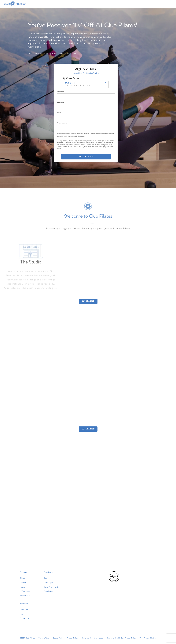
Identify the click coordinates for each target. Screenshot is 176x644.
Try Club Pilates (86, 157)
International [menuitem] (25, 596)
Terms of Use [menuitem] (44, 638)
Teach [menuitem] (22, 587)
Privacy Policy (102, 133)
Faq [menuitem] (21, 614)
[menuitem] (114, 582)
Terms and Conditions (90, 133)
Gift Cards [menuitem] (24, 610)
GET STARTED (88, 301)
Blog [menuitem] (46, 578)
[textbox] (86, 84)
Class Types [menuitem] (48, 583)
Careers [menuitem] (23, 583)
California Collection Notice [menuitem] (92, 638)
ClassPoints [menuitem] (48, 591)
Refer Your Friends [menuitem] (51, 587)
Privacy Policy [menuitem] (72, 638)
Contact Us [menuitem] (24, 618)
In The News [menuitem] (25, 591)
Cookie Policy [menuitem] (58, 638)
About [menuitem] (22, 578)
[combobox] (86, 84)
